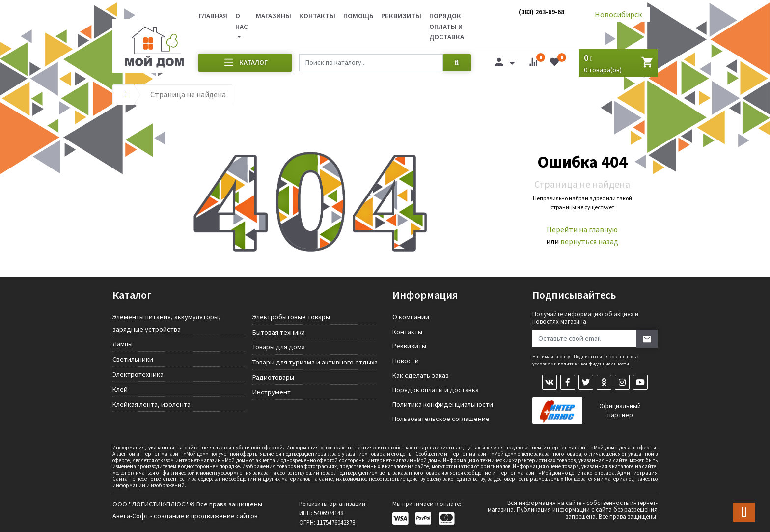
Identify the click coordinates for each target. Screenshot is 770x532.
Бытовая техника (279, 332)
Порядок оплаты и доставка (447, 26)
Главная (213, 16)
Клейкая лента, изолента (151, 404)
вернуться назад (589, 241)
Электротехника (138, 374)
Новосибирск (618, 14)
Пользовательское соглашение (441, 419)
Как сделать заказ (421, 375)
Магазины (274, 16)
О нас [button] (242, 21)
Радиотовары (273, 377)
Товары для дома (279, 347)
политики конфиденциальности (593, 364)
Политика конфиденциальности (443, 404)
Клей (120, 389)
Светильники (133, 359)
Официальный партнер (620, 410)
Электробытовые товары (291, 317)
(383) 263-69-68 (541, 12)
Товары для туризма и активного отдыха (315, 362)
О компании (411, 317)
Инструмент (272, 392)
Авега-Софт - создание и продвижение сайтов (185, 516)
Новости (406, 361)
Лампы (123, 344)
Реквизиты (401, 16)
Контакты (317, 16)
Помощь (358, 16)
